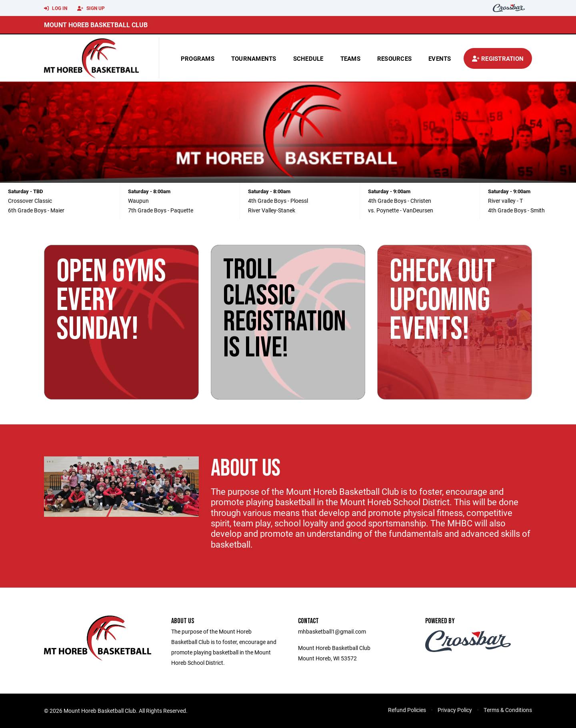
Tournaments (254, 58)
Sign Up (91, 8)
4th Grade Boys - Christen (400, 201)
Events (440, 58)
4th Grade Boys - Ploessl (278, 201)
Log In (56, 8)
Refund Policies (407, 710)
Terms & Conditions (508, 710)
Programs (198, 58)
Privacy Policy (455, 710)
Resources (394, 58)
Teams (350, 58)
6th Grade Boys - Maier (36, 210)
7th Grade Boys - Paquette (161, 210)
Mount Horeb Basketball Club (96, 25)
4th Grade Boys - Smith (516, 210)
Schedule (308, 58)
